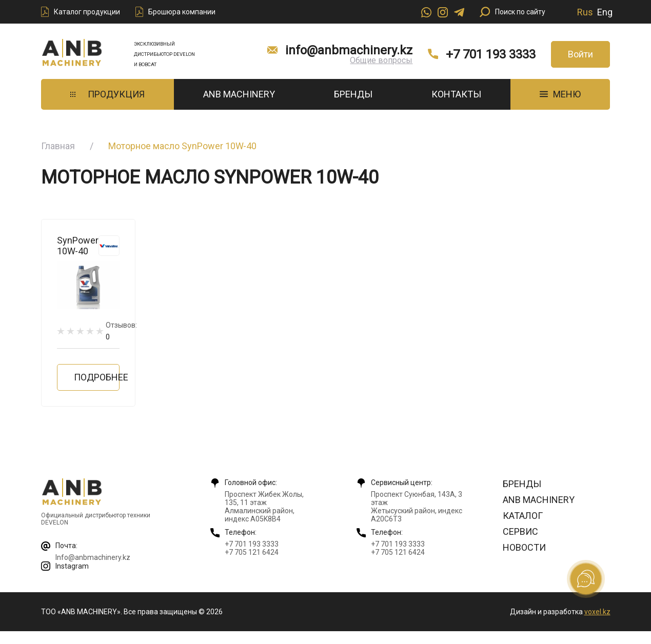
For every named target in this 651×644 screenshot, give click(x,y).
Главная (58, 146)
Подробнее (97, 377)
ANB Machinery (239, 94)
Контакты (456, 94)
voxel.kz (597, 612)
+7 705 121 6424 (252, 552)
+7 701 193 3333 (491, 54)
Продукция (107, 94)
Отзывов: (121, 331)
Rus (585, 12)
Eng (605, 12)
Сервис (520, 531)
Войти (580, 54)
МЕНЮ (560, 94)
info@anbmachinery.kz (349, 50)
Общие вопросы (381, 60)
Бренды (353, 94)
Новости (524, 547)
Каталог (523, 516)
